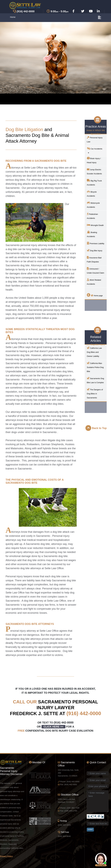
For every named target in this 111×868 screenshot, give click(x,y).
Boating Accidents (92, 234)
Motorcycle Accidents (93, 205)
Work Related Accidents (94, 282)
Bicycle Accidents (92, 194)
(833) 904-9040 (64, 836)
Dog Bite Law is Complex (95, 380)
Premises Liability (96, 243)
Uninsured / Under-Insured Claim (96, 271)
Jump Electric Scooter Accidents (94, 171)
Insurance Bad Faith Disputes (94, 259)
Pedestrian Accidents (92, 216)
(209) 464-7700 (73, 808)
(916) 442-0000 (84, 713)
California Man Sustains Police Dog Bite (95, 367)
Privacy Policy (6, 856)
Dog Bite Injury (95, 250)
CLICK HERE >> (53, 727)
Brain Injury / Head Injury (94, 160)
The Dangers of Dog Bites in (95, 393)
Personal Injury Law (95, 139)
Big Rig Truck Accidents (94, 182)
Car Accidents (96, 151)
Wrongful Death (95, 225)
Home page (95, 295)
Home (13, 17)
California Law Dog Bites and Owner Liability (94, 352)
